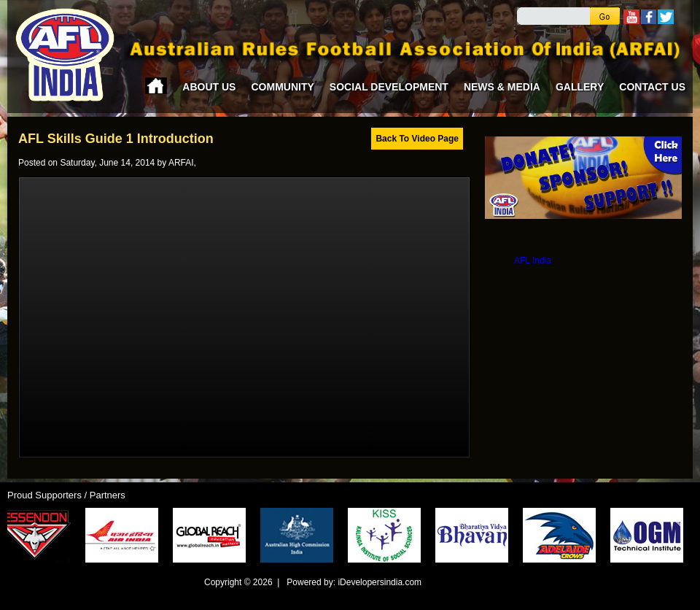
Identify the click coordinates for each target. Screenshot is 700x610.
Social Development (389, 87)
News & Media (502, 87)
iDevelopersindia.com (380, 582)
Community (282, 87)
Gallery (580, 87)
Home (156, 86)
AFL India (533, 260)
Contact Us (652, 87)
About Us (209, 87)
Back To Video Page (417, 139)
